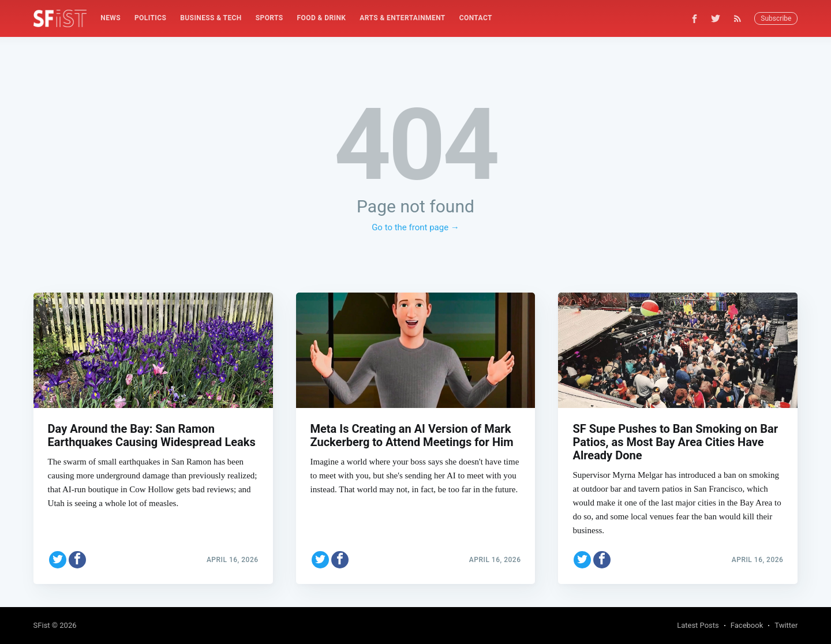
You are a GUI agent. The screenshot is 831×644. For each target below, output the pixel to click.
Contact (476, 18)
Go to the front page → (415, 227)
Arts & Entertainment (402, 18)
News (111, 18)
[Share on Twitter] (58, 560)
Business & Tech (211, 18)
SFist (42, 625)
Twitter (786, 625)
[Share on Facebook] (77, 560)
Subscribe (776, 18)
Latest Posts (698, 625)
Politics (150, 18)
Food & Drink (322, 18)
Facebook (747, 625)
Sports (269, 18)
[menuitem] (111, 18)
